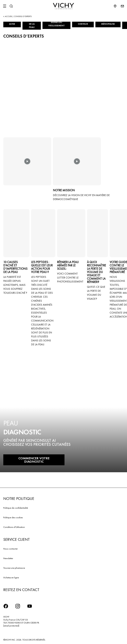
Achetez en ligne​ (11, 577)
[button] (27, 164)
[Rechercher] (11, 6)
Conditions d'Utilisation (14, 527)
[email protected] (11, 626)
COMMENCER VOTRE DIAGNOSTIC (34, 460)
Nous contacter (11, 549)
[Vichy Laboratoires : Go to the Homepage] (63, 6)
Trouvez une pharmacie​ (14, 568)
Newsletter (8, 558)
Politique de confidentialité (16, 508)
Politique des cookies (13, 517)
